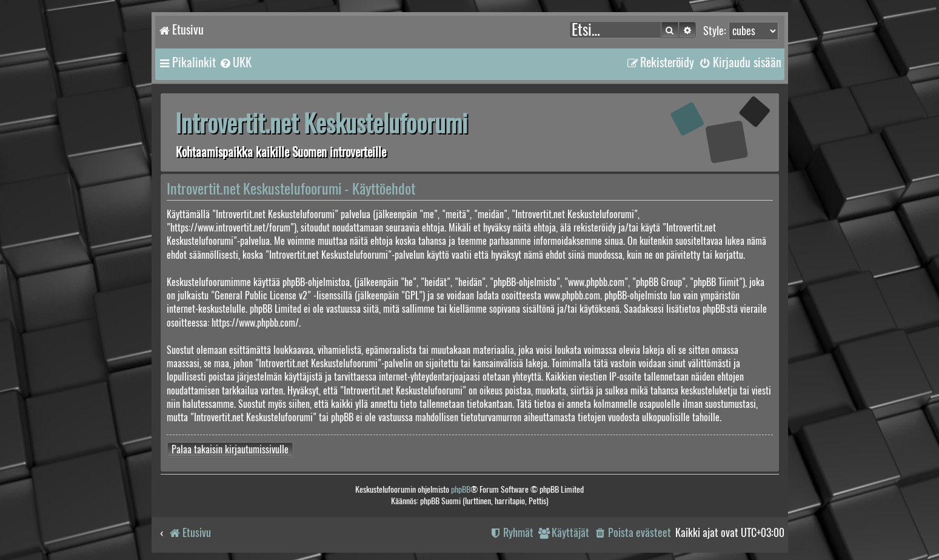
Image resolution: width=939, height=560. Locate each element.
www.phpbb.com (572, 295)
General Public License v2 (261, 295)
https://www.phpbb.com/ (255, 323)
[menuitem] (235, 62)
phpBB (461, 489)
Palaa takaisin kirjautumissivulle (230, 449)
